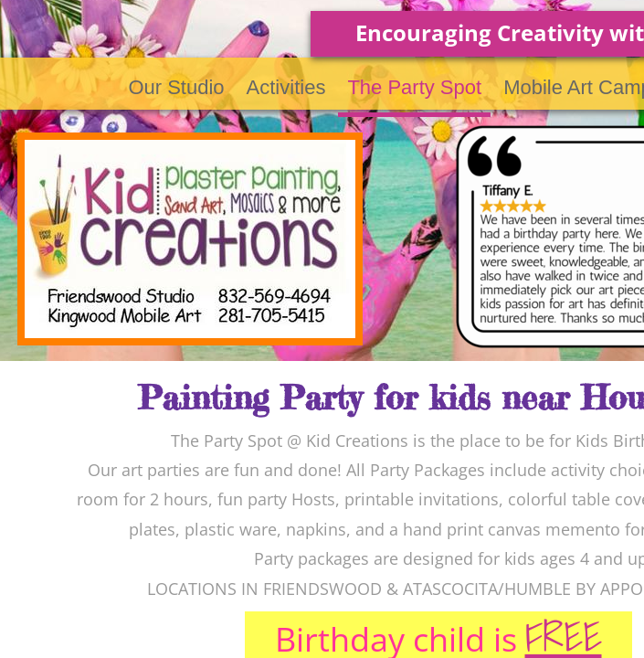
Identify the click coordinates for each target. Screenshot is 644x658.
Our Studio (176, 87)
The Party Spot (414, 87)
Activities (286, 87)
